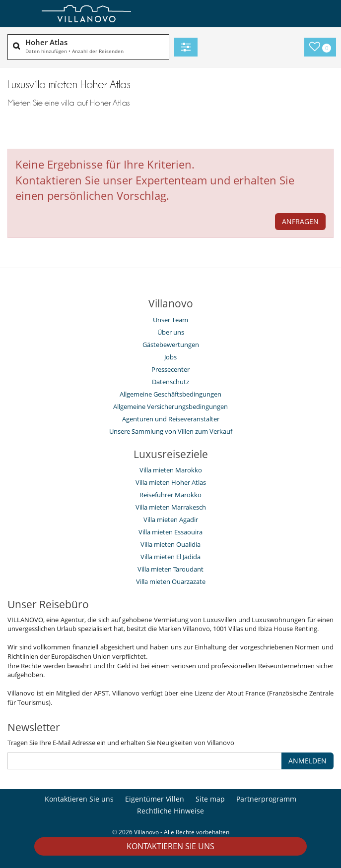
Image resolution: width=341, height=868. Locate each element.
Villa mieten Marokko (171, 470)
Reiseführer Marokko (170, 495)
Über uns (171, 332)
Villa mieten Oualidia (170, 544)
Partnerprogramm (266, 799)
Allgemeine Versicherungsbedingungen (170, 406)
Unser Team (170, 320)
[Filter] (186, 47)
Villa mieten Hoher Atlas (171, 482)
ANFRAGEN (300, 221)
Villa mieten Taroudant (170, 569)
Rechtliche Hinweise (170, 811)
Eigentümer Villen (155, 799)
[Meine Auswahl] (320, 47)
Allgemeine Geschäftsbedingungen (170, 394)
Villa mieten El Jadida (170, 557)
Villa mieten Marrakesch (171, 507)
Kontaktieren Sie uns (170, 846)
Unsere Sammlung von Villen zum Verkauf (171, 431)
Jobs (170, 357)
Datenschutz (170, 382)
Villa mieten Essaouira (170, 532)
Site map (210, 799)
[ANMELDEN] (145, 761)
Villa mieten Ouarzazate (171, 581)
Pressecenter (170, 369)
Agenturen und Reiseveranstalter (171, 419)
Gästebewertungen (171, 345)
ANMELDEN (307, 761)
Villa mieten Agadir (171, 520)
